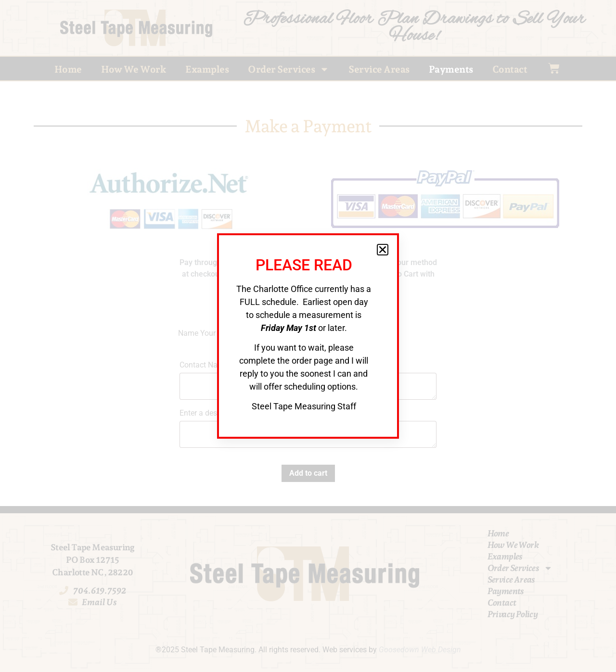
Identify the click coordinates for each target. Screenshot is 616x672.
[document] (308, 336)
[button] (383, 250)
